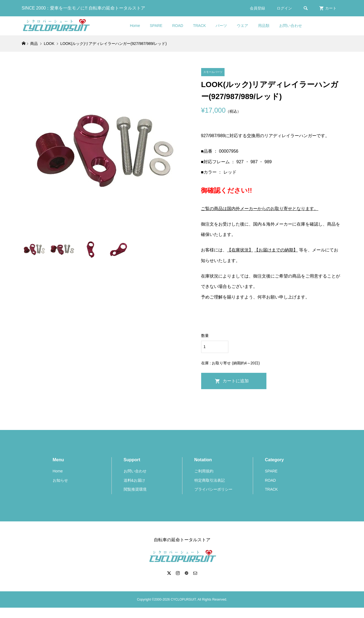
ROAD (178, 26)
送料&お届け (134, 480)
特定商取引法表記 (210, 480)
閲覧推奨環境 (135, 489)
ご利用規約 (204, 471)
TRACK (199, 26)
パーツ (221, 26)
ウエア (242, 26)
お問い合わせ (291, 26)
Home (135, 26)
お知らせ (60, 480)
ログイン (284, 8)
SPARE (156, 26)
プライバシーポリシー (213, 489)
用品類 (264, 26)
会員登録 (257, 8)
